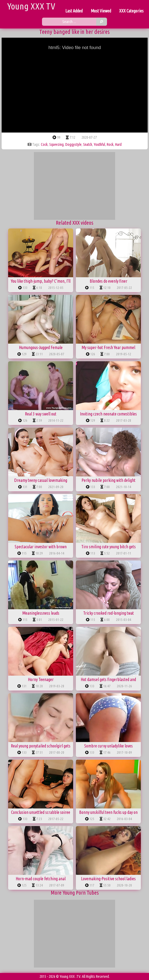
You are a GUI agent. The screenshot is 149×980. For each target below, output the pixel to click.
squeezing (56, 144)
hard (118, 144)
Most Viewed (101, 11)
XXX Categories (131, 11)
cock (44, 144)
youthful (99, 144)
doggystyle (73, 144)
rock (110, 144)
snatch (88, 144)
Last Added (74, 11)
